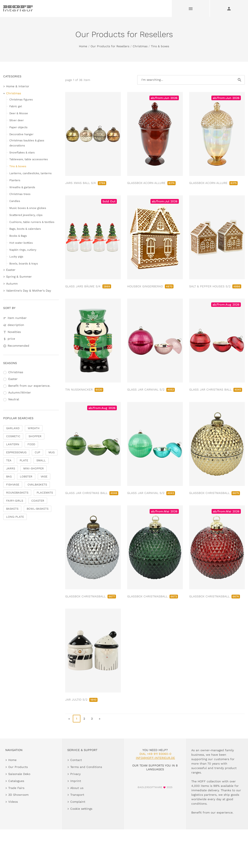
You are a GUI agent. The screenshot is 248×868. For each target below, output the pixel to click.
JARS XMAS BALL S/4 (86, 183)
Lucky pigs (16, 257)
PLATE (24, 460)
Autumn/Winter (20, 392)
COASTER (38, 501)
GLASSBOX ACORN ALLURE (151, 183)
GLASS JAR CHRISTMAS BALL (216, 389)
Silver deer (17, 120)
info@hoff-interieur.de (155, 758)
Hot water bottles (21, 243)
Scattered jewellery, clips (26, 215)
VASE (44, 476)
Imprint (76, 781)
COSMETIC (13, 436)
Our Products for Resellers (110, 46)
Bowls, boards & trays (24, 264)
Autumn (12, 284)
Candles (15, 201)
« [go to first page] (69, 719)
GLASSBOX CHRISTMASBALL (215, 493)
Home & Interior (18, 86)
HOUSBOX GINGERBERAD (150, 286)
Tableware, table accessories (29, 159)
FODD (31, 444)
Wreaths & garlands (22, 187)
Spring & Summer (19, 277)
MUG (52, 452)
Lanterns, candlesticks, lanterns (30, 173)
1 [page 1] (77, 719)
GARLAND (13, 428)
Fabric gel (16, 106)
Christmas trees (20, 194)
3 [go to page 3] (92, 719)
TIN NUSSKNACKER (84, 389)
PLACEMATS (45, 493)
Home (83, 46)
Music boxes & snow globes (28, 208)
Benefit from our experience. (29, 386)
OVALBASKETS (37, 485)
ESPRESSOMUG (16, 452)
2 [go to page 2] (84, 719)
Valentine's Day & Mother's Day (29, 291)
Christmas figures (21, 99)
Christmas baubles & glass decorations (27, 143)
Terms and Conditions (86, 767)
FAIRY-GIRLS (15, 501)
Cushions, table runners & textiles (32, 222)
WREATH (34, 428)
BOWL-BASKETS (38, 509)
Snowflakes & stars (22, 152)
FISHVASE (13, 485)
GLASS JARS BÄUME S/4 (88, 286)
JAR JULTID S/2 (81, 700)
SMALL (41, 460)
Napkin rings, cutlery (23, 250)
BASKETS (12, 509)
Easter (11, 270)
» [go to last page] (100, 719)
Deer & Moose (19, 113)
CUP (37, 452)
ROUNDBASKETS (17, 493)
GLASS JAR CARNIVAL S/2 (151, 389)
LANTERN (13, 444)
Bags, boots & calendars (25, 229)
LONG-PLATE (15, 517)
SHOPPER (35, 436)
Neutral (14, 399)
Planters (15, 180)
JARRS (11, 468)
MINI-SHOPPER (34, 468)
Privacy (75, 774)
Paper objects (18, 127)
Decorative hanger (21, 134)
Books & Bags (18, 236)
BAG (9, 476)
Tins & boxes (160, 46)
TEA (9, 460)
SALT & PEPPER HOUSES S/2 (215, 286)
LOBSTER (26, 476)
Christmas (140, 46)
